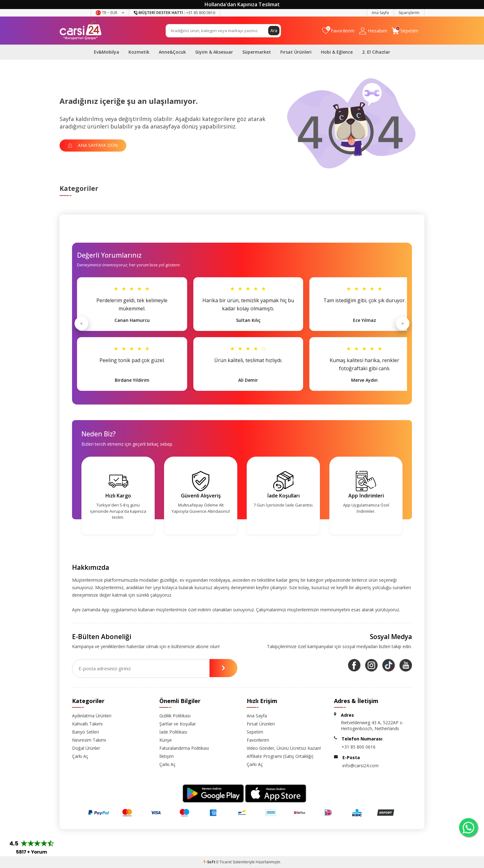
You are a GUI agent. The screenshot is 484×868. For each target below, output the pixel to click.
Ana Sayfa (380, 13)
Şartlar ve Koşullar (178, 724)
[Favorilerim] (338, 31)
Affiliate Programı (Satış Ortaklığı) (280, 756)
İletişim (167, 756)
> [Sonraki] (403, 323)
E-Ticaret (224, 862)
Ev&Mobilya (106, 52)
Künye (166, 740)
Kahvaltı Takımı (87, 724)
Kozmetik (139, 52)
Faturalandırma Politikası (184, 748)
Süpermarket (257, 52)
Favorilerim (258, 740)
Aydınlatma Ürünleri (92, 716)
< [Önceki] (81, 323)
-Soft (210, 862)
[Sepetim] (405, 31)
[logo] (81, 31)
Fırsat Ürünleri (296, 52)
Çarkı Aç (80, 756)
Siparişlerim (409, 13)
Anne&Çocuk (172, 52)
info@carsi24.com (361, 766)
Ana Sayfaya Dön (94, 145)
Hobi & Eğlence (337, 52)
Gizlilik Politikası (175, 716)
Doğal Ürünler (86, 748)
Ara (274, 30)
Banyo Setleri (85, 732)
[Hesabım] (373, 31)
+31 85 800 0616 (358, 747)
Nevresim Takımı (89, 740)
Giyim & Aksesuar (214, 52)
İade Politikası (173, 732)
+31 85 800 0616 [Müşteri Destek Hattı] (174, 13)
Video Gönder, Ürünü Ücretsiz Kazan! (284, 748)
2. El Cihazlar (376, 52)
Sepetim (255, 732)
